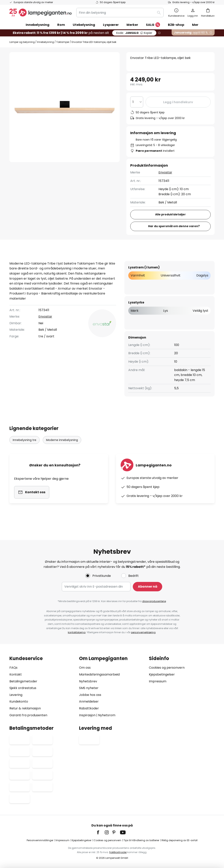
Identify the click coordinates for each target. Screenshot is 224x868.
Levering (16, 695)
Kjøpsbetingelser (162, 674)
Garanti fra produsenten (28, 715)
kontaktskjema (77, 632)
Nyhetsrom (107, 715)
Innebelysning (46, 42)
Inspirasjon (87, 715)
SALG (153, 25)
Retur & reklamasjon (25, 708)
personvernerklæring (143, 632)
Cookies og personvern (167, 668)
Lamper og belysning (22, 42)
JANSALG (134, 33)
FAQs (13, 668)
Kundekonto (19, 701)
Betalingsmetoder (23, 681)
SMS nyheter (89, 688)
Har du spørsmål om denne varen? (174, 226)
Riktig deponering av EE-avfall (180, 840)
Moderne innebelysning (62, 447)
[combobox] (120, 13)
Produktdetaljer (74, 261)
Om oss (85, 668)
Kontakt (16, 674)
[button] (111, 61)
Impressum (158, 681)
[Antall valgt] (137, 102)
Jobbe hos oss (90, 695)
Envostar (165, 172)
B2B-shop (176, 25)
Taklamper (63, 42)
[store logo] (41, 13)
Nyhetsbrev (88, 681)
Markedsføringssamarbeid (99, 674)
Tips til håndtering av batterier (141, 840)
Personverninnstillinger (40, 840)
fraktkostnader (118, 852)
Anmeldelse (114, 261)
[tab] (29, 261)
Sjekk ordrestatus (23, 688)
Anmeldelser (89, 701)
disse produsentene (154, 601)
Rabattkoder (89, 708)
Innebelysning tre (25, 447)
